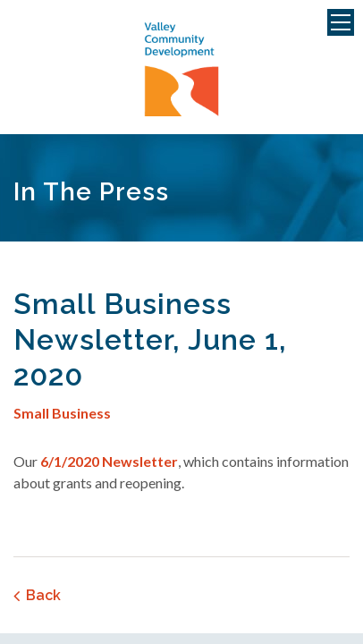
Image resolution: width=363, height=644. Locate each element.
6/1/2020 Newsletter (109, 461)
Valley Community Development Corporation (181, 70)
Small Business (62, 413)
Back (43, 595)
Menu (341, 22)
